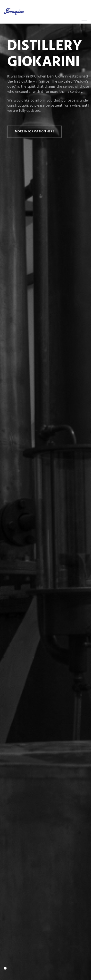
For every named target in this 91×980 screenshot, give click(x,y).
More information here (34, 132)
